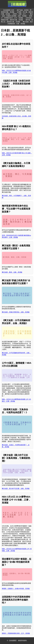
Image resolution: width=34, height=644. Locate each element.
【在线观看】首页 (8, 10)
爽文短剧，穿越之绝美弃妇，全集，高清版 (16, 312)
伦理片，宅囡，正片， (20, 14)
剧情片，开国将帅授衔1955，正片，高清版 (16, 633)
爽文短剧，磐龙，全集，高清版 (12, 272)
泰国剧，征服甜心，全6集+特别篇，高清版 (16, 589)
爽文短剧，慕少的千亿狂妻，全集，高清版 (16, 489)
